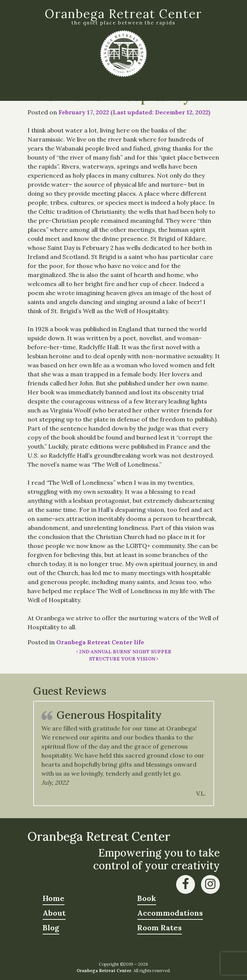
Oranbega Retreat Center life (100, 642)
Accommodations (170, 913)
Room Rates (160, 927)
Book (147, 898)
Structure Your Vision (124, 659)
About (54, 913)
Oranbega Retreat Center (123, 14)
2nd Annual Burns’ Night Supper (124, 652)
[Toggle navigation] (124, 88)
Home (54, 898)
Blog (51, 927)
